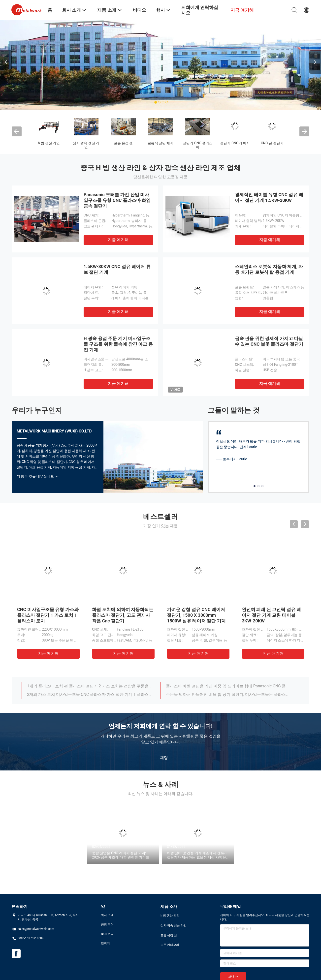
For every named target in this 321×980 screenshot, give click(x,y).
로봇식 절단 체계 (161, 143)
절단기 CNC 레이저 (235, 143)
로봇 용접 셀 (123, 143)
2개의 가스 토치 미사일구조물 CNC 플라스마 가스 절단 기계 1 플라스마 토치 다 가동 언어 (89, 694)
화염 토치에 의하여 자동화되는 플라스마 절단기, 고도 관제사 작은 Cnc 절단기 (123, 615)
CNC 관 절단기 (272, 143)
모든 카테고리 (170, 945)
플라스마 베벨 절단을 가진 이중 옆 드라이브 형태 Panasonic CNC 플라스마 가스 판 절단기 (228, 686)
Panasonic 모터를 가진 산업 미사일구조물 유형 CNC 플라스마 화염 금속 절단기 (117, 200)
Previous (6, 62)
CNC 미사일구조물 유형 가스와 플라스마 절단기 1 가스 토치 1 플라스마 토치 (48, 615)
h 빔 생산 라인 (49, 143)
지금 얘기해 (118, 240)
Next (315, 62)
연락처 (105, 943)
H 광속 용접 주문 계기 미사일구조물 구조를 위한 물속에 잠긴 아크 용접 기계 (118, 344)
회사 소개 (107, 915)
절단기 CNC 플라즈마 (198, 145)
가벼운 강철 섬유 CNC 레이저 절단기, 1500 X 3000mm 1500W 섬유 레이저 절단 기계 (196, 615)
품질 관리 (107, 934)
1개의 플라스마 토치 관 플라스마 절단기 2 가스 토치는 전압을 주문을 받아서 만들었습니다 (89, 686)
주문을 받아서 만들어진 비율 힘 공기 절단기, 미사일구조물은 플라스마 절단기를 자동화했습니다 (228, 694)
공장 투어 (107, 924)
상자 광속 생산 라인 (86, 145)
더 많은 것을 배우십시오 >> (38, 476)
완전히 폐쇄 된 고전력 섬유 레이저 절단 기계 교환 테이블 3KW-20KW (271, 615)
